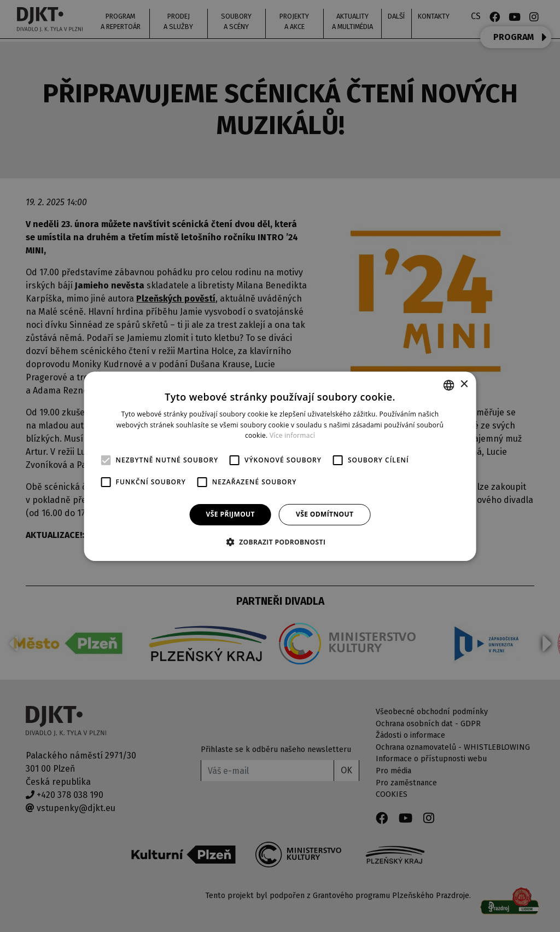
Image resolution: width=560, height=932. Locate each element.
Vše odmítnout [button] (325, 514)
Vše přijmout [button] (231, 514)
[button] (280, 542)
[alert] (280, 466)
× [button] (463, 384)
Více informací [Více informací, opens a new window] (292, 435)
